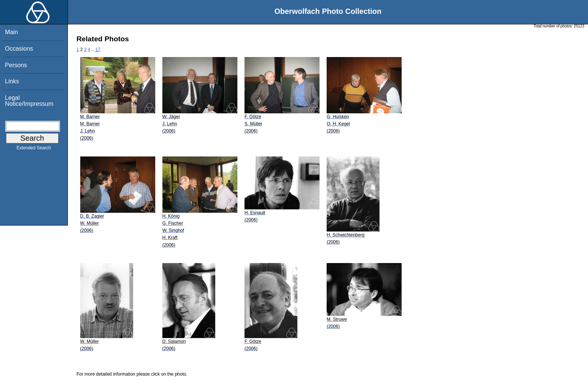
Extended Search (34, 149)
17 (98, 50)
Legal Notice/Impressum (29, 101)
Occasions (19, 49)
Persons (16, 65)
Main (11, 32)
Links (12, 81)
